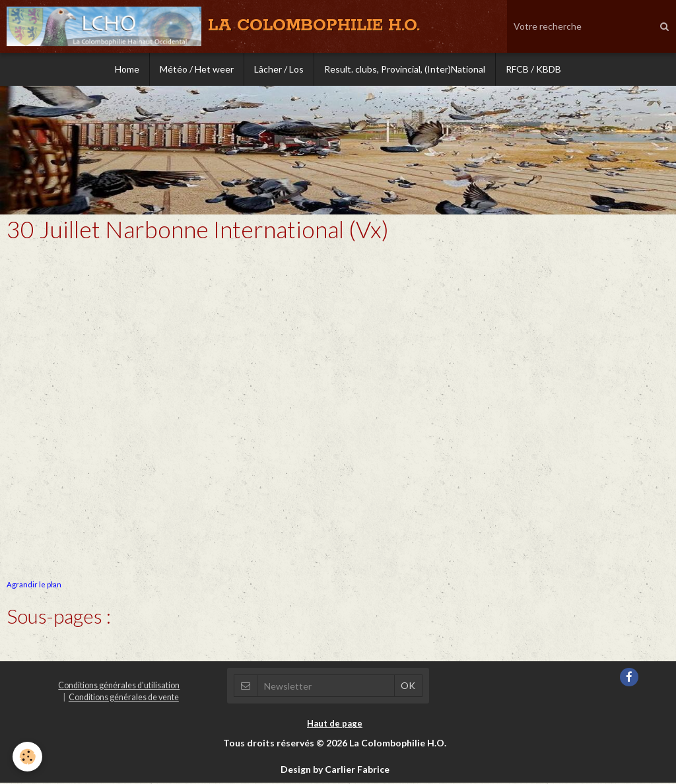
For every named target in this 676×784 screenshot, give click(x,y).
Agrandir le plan (34, 586)
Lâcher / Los (279, 69)
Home (127, 69)
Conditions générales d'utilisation (119, 687)
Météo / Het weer (197, 69)
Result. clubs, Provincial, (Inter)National (405, 69)
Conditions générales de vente (124, 699)
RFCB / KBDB (533, 69)
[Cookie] (28, 757)
